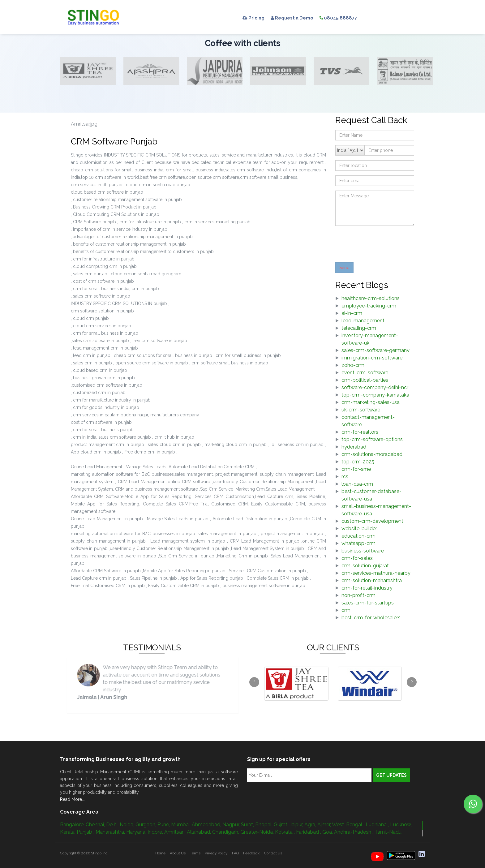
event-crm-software (365, 373)
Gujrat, (282, 825)
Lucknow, (401, 825)
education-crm (358, 536)
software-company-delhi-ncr (375, 387)
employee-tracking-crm (369, 306)
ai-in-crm (352, 313)
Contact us (273, 853)
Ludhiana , (378, 825)
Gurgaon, (146, 825)
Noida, (128, 825)
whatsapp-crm (358, 543)
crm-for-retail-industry (367, 588)
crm (346, 610)
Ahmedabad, (207, 825)
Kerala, (68, 832)
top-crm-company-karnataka (375, 395)
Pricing (254, 18)
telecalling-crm (359, 328)
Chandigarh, (226, 832)
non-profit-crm (358, 595)
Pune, (164, 825)
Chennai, (96, 825)
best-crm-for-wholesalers (371, 618)
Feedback (251, 853)
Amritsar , (176, 832)
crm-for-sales (357, 558)
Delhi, (113, 825)
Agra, (311, 825)
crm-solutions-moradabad (372, 454)
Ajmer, (325, 825)
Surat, (248, 825)
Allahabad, (200, 832)
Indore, (156, 832)
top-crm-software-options (372, 439)
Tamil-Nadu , (389, 832)
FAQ (235, 853)
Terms (195, 853)
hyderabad (354, 447)
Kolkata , (285, 832)
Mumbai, (181, 825)
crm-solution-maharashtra (372, 580)
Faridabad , (309, 832)
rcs (345, 477)
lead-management (363, 321)
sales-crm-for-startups (368, 603)
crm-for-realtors (360, 432)
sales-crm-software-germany (376, 350)
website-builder (359, 529)
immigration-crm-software (372, 358)
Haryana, (137, 832)
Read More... (72, 799)
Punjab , (86, 832)
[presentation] (382, 243)
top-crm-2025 (358, 462)
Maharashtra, (111, 832)
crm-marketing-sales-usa (371, 402)
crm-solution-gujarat (365, 566)
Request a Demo (296, 18)
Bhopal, (264, 825)
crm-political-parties (365, 380)
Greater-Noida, (258, 832)
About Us (178, 853)
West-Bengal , (349, 825)
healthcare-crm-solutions (371, 298)
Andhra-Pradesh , (354, 832)
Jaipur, (297, 825)
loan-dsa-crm (357, 484)
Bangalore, (73, 825)
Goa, (328, 832)
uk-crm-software (361, 410)
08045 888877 (346, 18)
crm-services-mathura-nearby (376, 573)
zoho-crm (353, 365)
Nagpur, (232, 825)
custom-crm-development (372, 521)
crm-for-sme (356, 469)
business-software (363, 551)
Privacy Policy (216, 853)
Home (160, 853)
